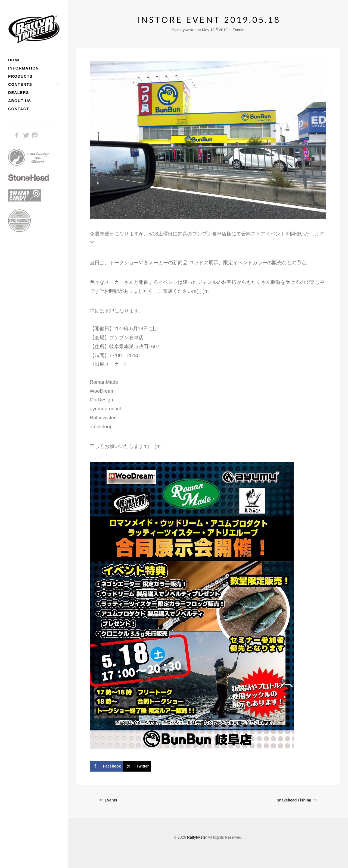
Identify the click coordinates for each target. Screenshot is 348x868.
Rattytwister (197, 837)
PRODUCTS (20, 76)
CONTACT (19, 109)
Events (238, 30)
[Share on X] (137, 766)
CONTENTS (20, 84)
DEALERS (19, 93)
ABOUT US (20, 101)
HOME (15, 60)
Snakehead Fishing (294, 800)
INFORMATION (24, 68)
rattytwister (187, 30)
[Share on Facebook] (106, 766)
